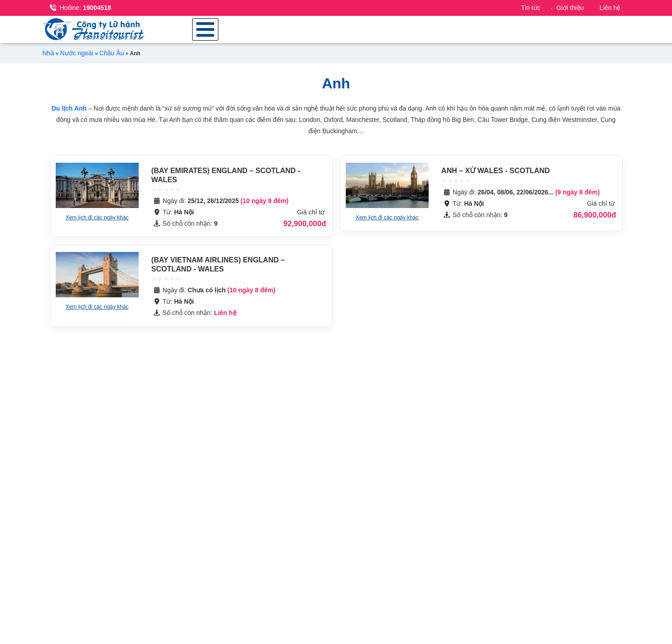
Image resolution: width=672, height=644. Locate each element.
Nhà (48, 59)
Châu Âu (111, 59)
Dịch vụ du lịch (595, 32)
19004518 (81, 8)
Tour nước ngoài (390, 32)
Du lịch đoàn (469, 32)
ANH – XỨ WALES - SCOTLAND (496, 177)
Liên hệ (610, 8)
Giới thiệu (570, 8)
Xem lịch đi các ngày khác (97, 224)
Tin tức (531, 8)
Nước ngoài (77, 59)
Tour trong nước (304, 32)
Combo (529, 32)
